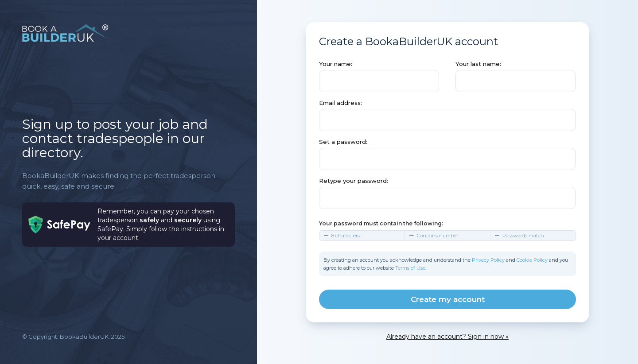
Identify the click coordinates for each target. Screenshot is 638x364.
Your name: (336, 64)
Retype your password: (354, 181)
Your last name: (478, 64)
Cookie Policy (532, 260)
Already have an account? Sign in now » (447, 337)
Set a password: (343, 142)
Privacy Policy (488, 260)
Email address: (340, 103)
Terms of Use (410, 268)
